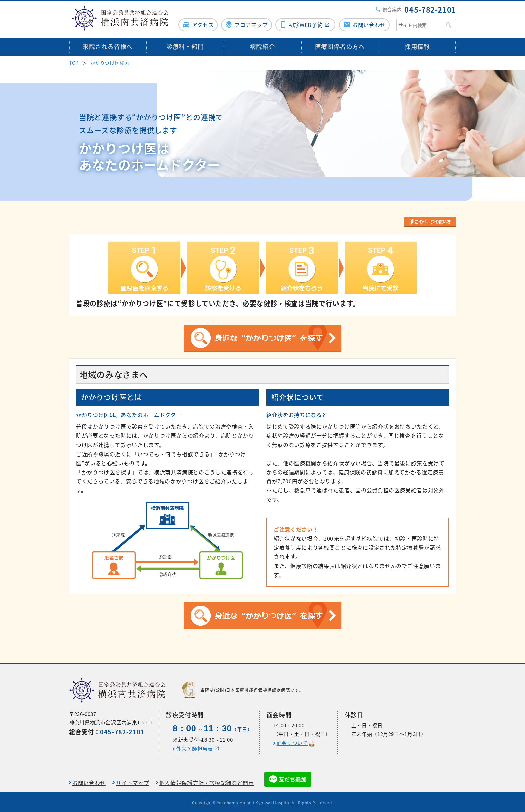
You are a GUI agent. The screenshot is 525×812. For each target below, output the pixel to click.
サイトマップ (133, 781)
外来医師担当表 (194, 747)
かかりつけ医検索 (110, 60)
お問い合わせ (369, 22)
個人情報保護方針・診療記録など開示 (207, 781)
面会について (292, 741)
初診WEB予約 (305, 22)
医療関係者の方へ (340, 44)
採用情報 (417, 44)
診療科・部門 (185, 44)
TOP (74, 60)
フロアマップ (250, 22)
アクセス (201, 22)
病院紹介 (263, 44)
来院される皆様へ (108, 44)
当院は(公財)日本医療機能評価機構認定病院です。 (243, 688)
